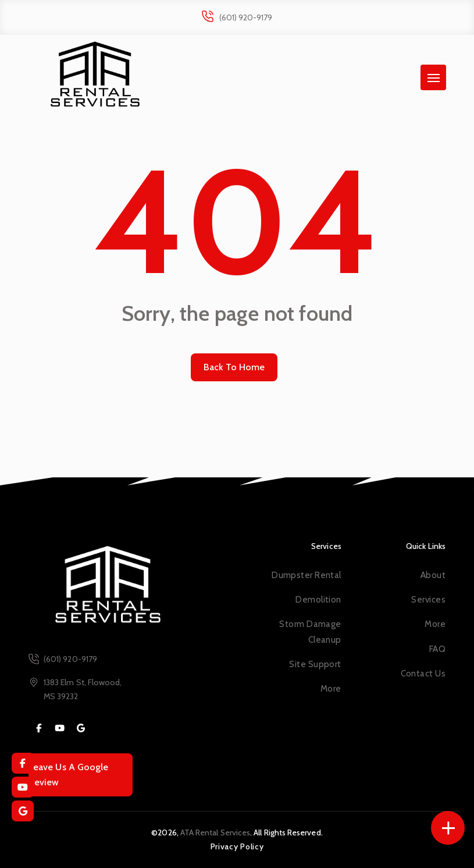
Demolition (318, 600)
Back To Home (234, 367)
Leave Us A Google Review (68, 775)
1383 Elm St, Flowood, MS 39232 (83, 689)
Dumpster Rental (307, 575)
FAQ (437, 649)
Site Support (315, 664)
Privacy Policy (237, 846)
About (433, 575)
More (331, 689)
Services (428, 600)
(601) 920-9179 (246, 17)
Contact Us (423, 674)
